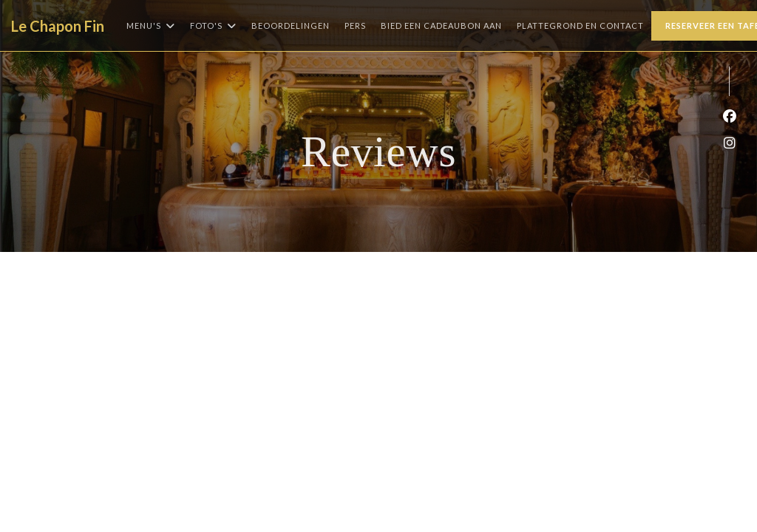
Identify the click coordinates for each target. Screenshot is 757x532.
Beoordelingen (291, 25)
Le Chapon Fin (58, 26)
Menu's (151, 26)
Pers (355, 25)
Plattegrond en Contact (580, 25)
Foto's (213, 26)
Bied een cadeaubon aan (441, 24)
